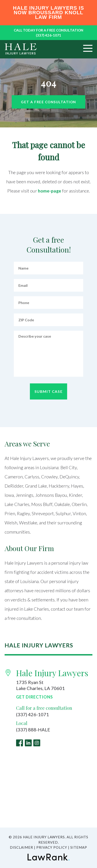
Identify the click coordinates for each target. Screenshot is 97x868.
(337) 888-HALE (33, 730)
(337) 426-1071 (48, 35)
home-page (50, 191)
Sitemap (79, 848)
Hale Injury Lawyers (52, 673)
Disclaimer (21, 848)
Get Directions (34, 697)
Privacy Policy (52, 848)
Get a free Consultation (48, 102)
